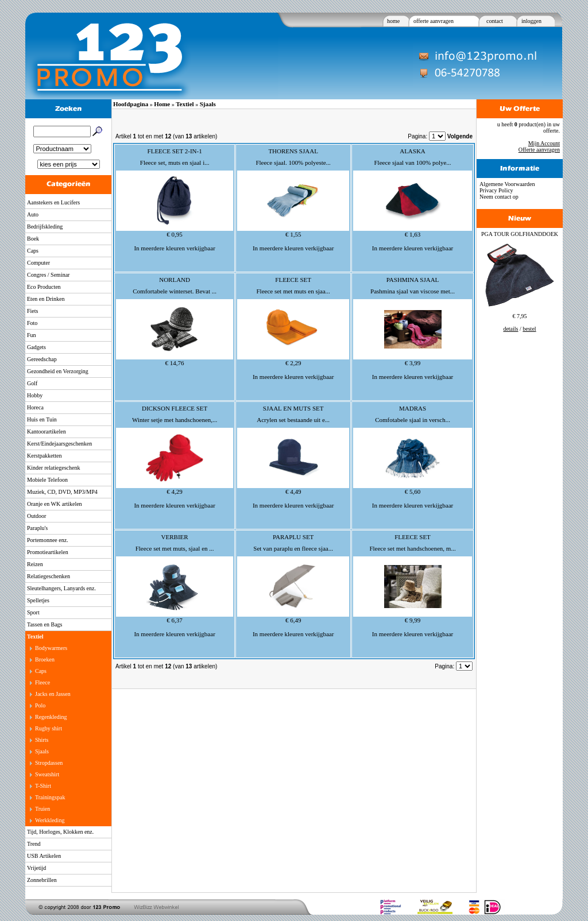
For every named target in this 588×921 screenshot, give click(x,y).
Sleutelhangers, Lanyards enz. (61, 588)
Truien (42, 809)
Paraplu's (37, 528)
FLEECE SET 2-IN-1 (175, 151)
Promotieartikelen (48, 552)
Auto (33, 214)
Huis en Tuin (42, 419)
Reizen (35, 564)
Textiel (35, 636)
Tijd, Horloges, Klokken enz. (60, 832)
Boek (33, 239)
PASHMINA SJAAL (413, 280)
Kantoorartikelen (47, 432)
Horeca (35, 407)
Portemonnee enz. (48, 540)
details (510, 329)
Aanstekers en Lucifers (53, 202)
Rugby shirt (49, 728)
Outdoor (36, 516)
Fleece (42, 682)
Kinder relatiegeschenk (53, 468)
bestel (529, 329)
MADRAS (413, 408)
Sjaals (42, 751)
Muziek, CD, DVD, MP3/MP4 (62, 492)
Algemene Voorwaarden (507, 184)
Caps (33, 251)
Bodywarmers (51, 648)
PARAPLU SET (293, 537)
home (393, 21)
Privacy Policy (496, 190)
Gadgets (36, 347)
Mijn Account (544, 143)
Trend (34, 844)
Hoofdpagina (131, 104)
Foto (32, 323)
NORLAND (175, 280)
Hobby (35, 395)
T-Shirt (43, 786)
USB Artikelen (44, 856)
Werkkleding (50, 820)
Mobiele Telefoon (47, 480)
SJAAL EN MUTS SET (293, 408)
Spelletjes (38, 600)
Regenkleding (51, 717)
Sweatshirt (47, 774)
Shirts (42, 740)
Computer (38, 263)
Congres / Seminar (48, 275)
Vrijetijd (36, 868)
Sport (33, 612)
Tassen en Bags (45, 624)
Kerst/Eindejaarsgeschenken (59, 444)
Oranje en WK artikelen (55, 504)
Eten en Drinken (46, 299)
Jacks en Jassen (53, 694)
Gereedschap (42, 359)
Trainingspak (50, 797)
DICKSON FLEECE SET (175, 408)
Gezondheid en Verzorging (58, 371)
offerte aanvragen (434, 21)
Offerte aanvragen (539, 150)
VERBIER (175, 537)
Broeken (45, 659)
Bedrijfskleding (45, 227)
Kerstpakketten (45, 456)
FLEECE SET (293, 280)
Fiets (32, 311)
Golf (32, 383)
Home (162, 104)
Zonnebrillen (42, 880)
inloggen (531, 21)
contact (495, 21)
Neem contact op (499, 197)
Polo (40, 705)
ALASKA (413, 151)
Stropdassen (49, 763)
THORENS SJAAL (293, 151)
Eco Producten (44, 287)
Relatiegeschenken (49, 576)
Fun (32, 335)
